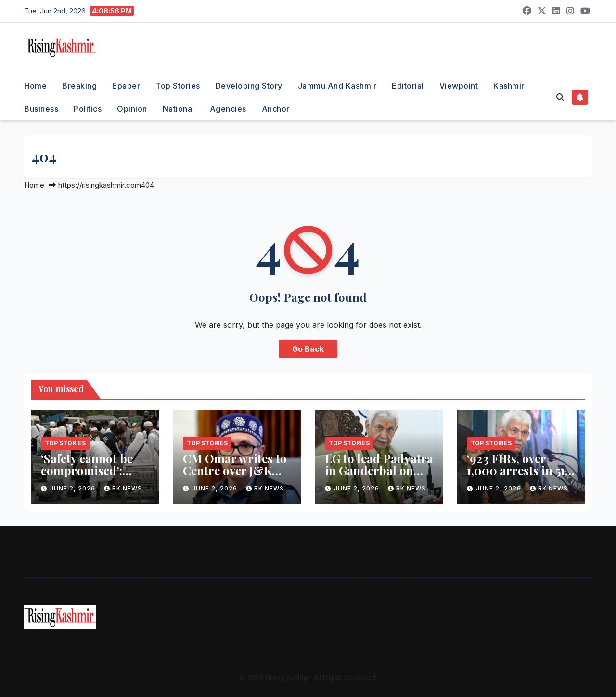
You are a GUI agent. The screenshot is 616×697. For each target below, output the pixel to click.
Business (41, 109)
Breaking (79, 86)
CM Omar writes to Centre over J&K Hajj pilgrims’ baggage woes (235, 476)
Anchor (276, 109)
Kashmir (509, 86)
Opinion (132, 109)
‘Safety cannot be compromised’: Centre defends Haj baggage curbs (93, 476)
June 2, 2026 (74, 488)
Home (35, 86)
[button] (560, 97)
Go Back (308, 349)
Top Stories (178, 86)
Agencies (228, 109)
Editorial (408, 86)
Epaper (126, 86)
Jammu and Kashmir (337, 86)
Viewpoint (459, 86)
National (179, 109)
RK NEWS (123, 488)
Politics (88, 109)
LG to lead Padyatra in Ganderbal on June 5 (379, 470)
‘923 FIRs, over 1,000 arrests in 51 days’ (516, 470)
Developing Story (249, 86)
